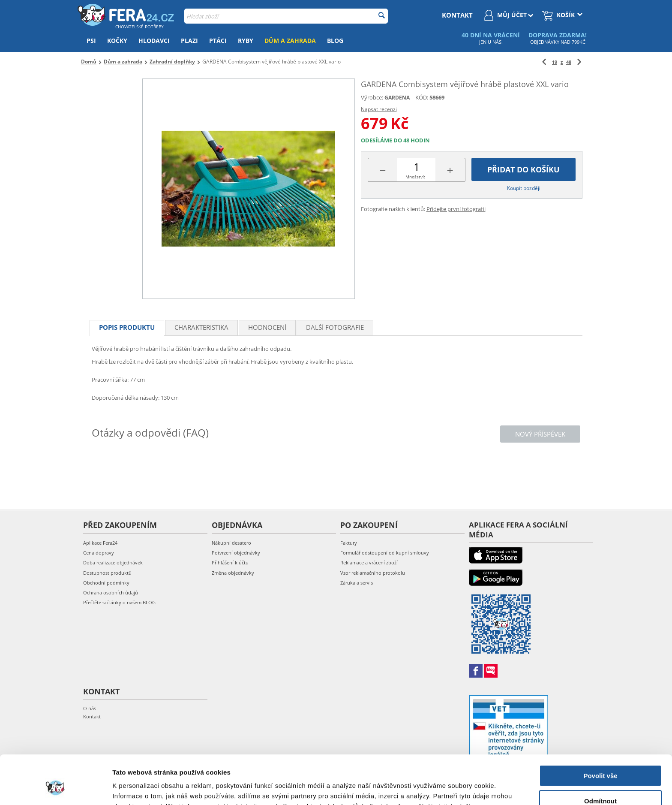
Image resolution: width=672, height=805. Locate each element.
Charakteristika (201, 327)
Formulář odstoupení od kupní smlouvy (385, 553)
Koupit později (524, 188)
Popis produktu (127, 327)
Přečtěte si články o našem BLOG (119, 602)
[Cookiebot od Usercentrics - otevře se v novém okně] (55, 788)
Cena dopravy (99, 553)
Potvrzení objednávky (236, 553)
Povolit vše (600, 734)
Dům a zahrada (290, 41)
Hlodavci (154, 41)
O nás (90, 708)
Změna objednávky (233, 573)
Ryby (246, 41)
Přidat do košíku (523, 169)
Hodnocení (267, 327)
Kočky (117, 41)
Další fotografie (335, 327)
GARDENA (397, 98)
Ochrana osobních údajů (111, 592)
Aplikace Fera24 (100, 543)
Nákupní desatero (231, 543)
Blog (335, 41)
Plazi (189, 41)
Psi (91, 41)
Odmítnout (600, 759)
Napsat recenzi (379, 109)
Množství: (415, 177)
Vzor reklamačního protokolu (373, 573)
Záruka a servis (357, 583)
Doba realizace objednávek (113, 562)
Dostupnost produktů (107, 573)
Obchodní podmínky (106, 583)
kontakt (457, 15)
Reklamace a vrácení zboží (369, 562)
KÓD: (422, 97)
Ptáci (218, 41)
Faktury (349, 543)
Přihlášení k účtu (230, 562)
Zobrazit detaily (136, 788)
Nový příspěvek (540, 434)
